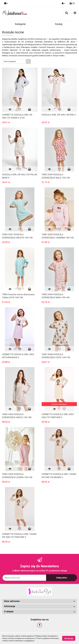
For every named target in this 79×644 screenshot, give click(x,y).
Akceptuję (69, 638)
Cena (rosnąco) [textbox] (10, 61)
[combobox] (16, 61)
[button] (72, 3)
